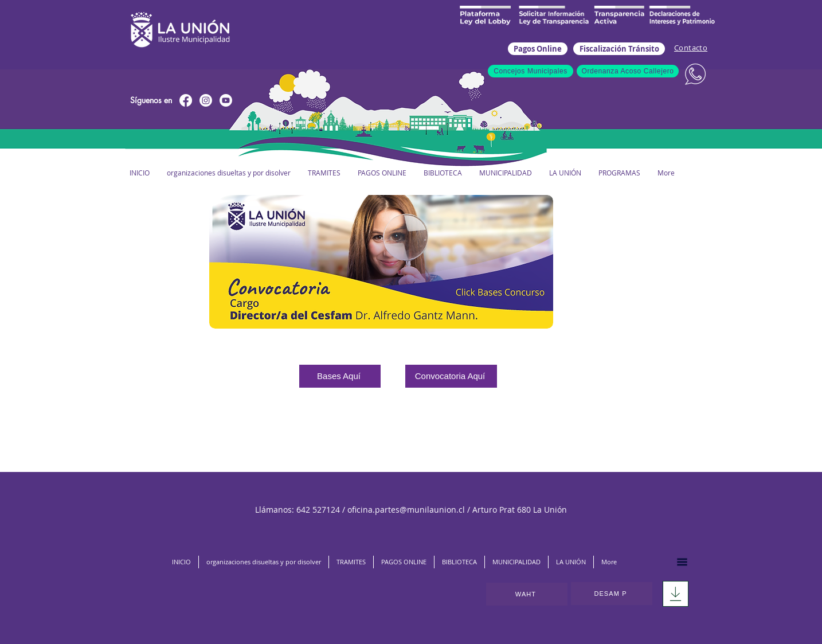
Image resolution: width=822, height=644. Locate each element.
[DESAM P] (612, 594)
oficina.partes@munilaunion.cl (406, 510)
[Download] (676, 594)
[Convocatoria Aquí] (451, 376)
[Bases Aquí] (340, 376)
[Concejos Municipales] (531, 71)
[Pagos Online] (538, 49)
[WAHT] (527, 594)
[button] (505, 173)
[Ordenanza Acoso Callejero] (628, 71)
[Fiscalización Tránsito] (619, 49)
